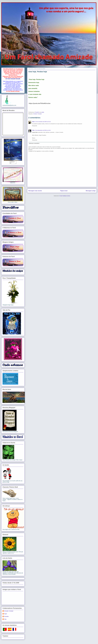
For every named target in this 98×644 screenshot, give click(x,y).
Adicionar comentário (34, 143)
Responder (35, 126)
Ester (33, 122)
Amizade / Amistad (9, 611)
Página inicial (64, 191)
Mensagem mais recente (35, 191)
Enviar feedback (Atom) (65, 196)
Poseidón (6, 617)
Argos (6, 614)
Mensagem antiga (91, 191)
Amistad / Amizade (37, 114)
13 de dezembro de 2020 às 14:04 (43, 130)
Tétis (33, 130)
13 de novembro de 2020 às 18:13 (43, 122)
